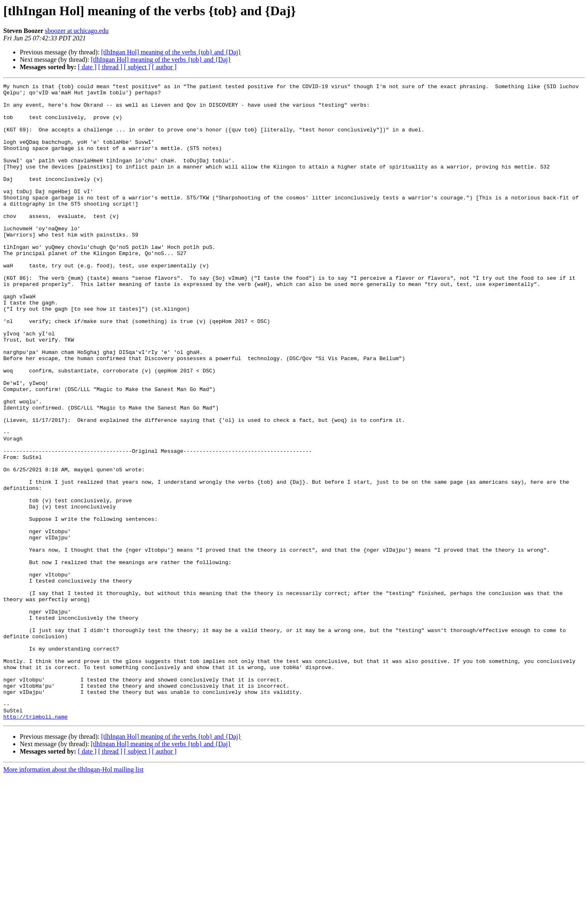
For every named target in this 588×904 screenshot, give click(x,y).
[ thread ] (110, 67)
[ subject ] (137, 67)
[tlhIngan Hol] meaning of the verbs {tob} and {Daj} (171, 52)
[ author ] (164, 67)
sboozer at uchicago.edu (77, 31)
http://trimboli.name (35, 844)
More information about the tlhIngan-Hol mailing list (73, 897)
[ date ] (87, 67)
